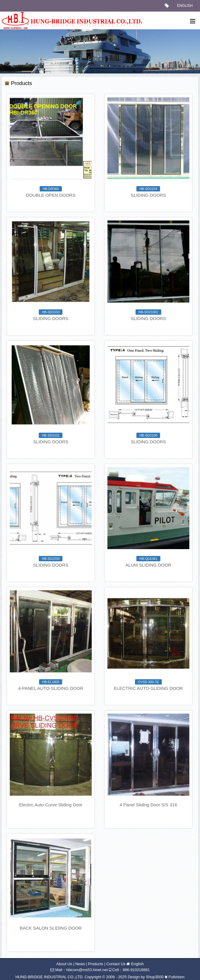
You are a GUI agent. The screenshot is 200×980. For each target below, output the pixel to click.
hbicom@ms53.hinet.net (87, 970)
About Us (64, 964)
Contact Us (116, 964)
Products (96, 964)
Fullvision (177, 977)
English (185, 6)
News (80, 964)
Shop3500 (155, 977)
